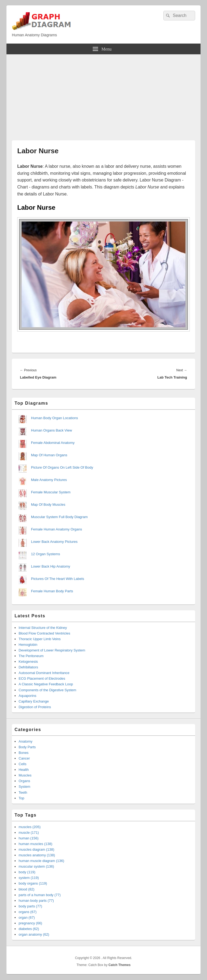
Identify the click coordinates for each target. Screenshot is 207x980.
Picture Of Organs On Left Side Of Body (62, 467)
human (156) (29, 838)
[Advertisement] (103, 95)
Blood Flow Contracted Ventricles (44, 633)
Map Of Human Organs (49, 455)
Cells (23, 764)
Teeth (23, 792)
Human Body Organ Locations (54, 418)
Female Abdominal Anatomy (53, 443)
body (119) (27, 872)
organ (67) (27, 917)
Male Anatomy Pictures (49, 480)
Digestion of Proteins (35, 707)
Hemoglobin (28, 645)
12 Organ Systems (46, 554)
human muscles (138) (35, 844)
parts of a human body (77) (40, 895)
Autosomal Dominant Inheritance (44, 673)
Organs (24, 781)
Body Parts (27, 747)
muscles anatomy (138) (37, 855)
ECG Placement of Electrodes (42, 678)
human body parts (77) (36, 901)
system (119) (29, 878)
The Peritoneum (31, 656)
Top (21, 798)
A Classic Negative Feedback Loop (46, 684)
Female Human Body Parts (52, 591)
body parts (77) (30, 906)
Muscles (25, 775)
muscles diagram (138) (36, 849)
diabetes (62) (29, 929)
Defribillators (28, 667)
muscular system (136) (36, 866)
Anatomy (25, 741)
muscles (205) (30, 827)
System (24, 787)
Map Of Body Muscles (48, 505)
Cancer (24, 758)
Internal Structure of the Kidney (43, 628)
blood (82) (27, 889)
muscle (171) (29, 833)
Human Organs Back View (51, 430)
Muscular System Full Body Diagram (59, 517)
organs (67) (27, 912)
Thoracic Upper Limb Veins (40, 639)
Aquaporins (27, 696)
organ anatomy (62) (34, 934)
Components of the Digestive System (47, 690)
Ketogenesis (28, 662)
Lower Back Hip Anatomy (51, 566)
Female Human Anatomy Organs (56, 529)
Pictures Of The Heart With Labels (58, 579)
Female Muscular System (51, 492)
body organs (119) (33, 883)
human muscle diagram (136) (41, 861)
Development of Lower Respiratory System (52, 650)
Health (24, 770)
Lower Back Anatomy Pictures (54, 542)
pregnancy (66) (30, 923)
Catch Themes (119, 965)
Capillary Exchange (34, 701)
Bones (24, 753)
